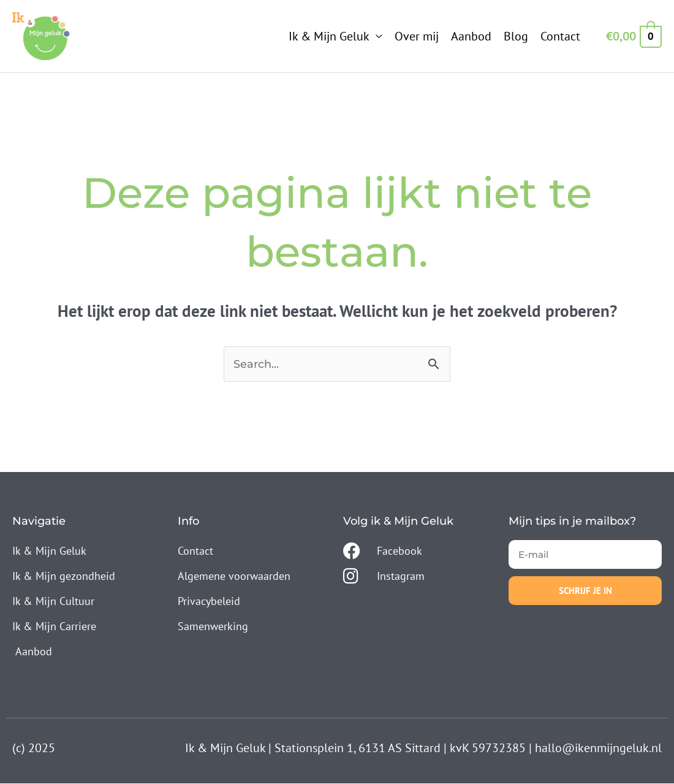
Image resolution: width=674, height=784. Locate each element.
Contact (560, 36)
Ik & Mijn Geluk (329, 36)
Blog (516, 36)
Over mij (417, 36)
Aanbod (471, 36)
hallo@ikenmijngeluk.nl (598, 748)
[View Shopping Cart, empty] (633, 36)
